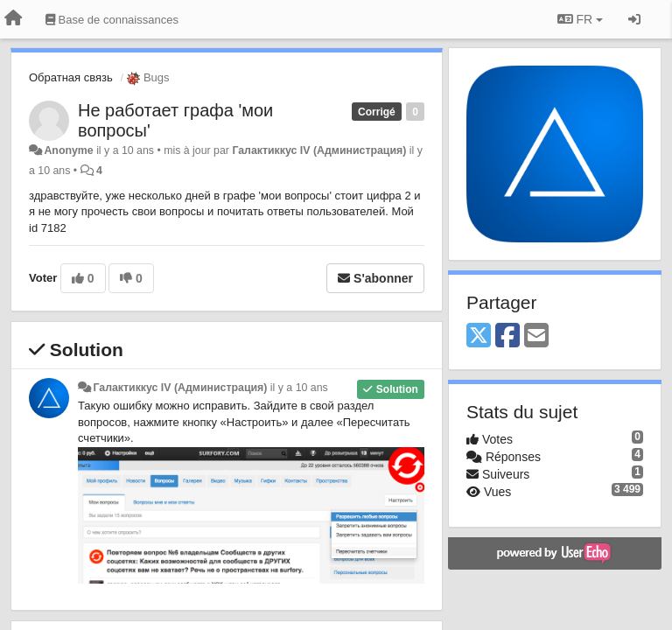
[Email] (536, 336)
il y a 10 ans (299, 388)
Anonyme (68, 150)
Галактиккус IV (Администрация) (319, 150)
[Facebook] (507, 336)
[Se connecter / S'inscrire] (634, 19)
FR (580, 19)
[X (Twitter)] (479, 336)
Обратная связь (71, 77)
